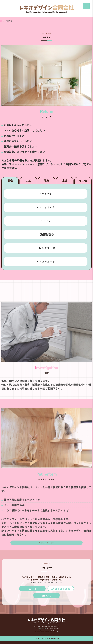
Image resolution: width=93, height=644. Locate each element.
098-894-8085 (62, 589)
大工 (28, 180)
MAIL (48, 595)
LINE (33, 589)
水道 (65, 180)
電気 (47, 180)
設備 (10, 180)
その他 (83, 180)
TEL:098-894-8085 (41, 628)
